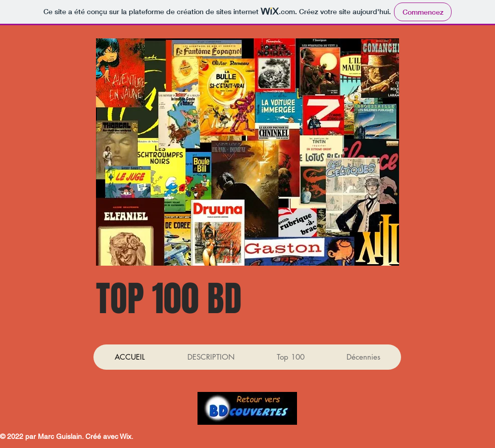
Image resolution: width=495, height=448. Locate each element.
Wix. (127, 436)
